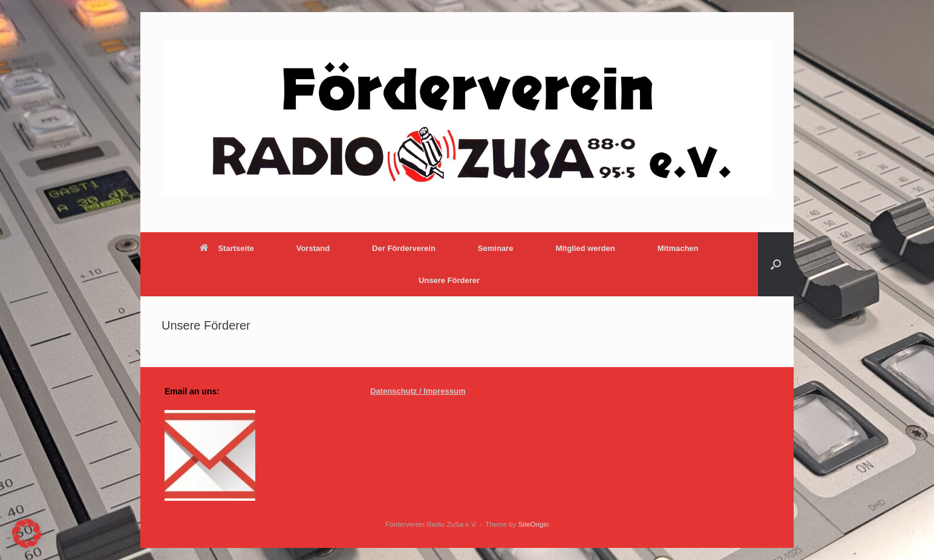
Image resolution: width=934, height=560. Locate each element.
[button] (776, 264)
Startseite (227, 248)
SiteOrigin (534, 524)
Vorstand (313, 248)
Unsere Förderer (449, 280)
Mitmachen (678, 248)
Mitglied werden (585, 248)
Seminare (496, 248)
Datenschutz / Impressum (418, 391)
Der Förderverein (404, 248)
